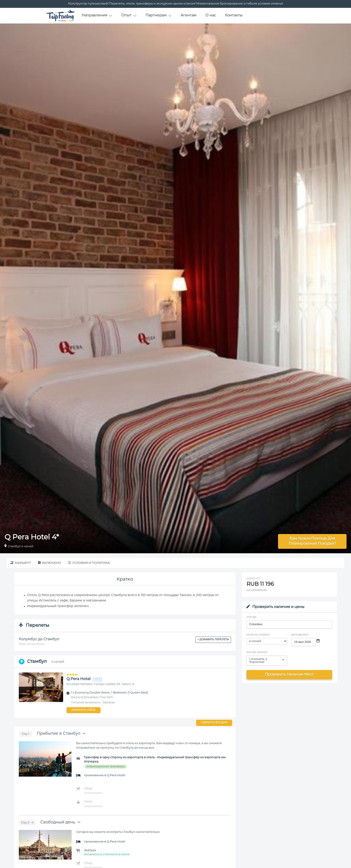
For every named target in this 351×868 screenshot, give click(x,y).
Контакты (234, 15)
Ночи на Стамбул (258, 635)
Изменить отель (83, 710)
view (97, 680)
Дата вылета (300, 635)
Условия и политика (89, 563)
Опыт (129, 16)
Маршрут (21, 563)
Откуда (251, 617)
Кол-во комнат (257, 652)
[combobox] (289, 624)
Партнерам (159, 16)
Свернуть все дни (214, 723)
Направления (97, 16)
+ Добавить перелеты (213, 640)
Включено (49, 563)
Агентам (189, 15)
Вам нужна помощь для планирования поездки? (312, 541)
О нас (211, 15)
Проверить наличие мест (289, 675)
